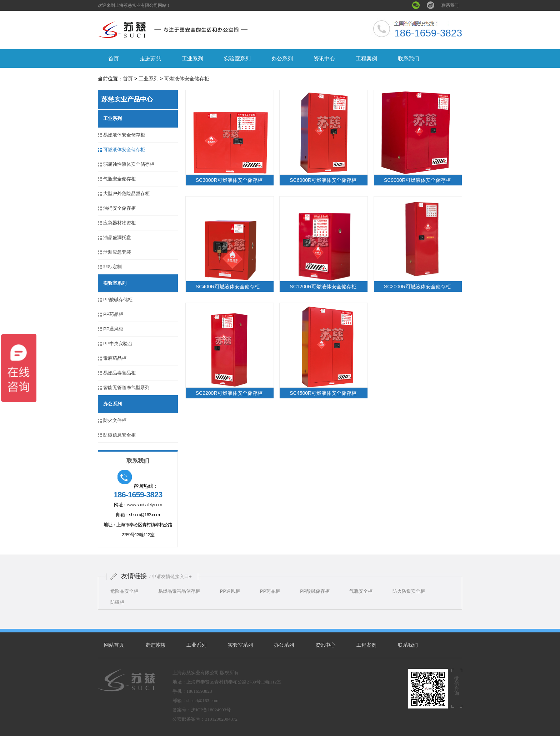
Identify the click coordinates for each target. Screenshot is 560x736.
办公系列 (282, 58)
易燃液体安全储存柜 (124, 135)
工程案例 (366, 58)
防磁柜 (117, 602)
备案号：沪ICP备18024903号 (202, 710)
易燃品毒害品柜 (119, 373)
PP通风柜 (113, 329)
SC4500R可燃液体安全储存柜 (323, 393)
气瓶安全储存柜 (119, 179)
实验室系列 (237, 58)
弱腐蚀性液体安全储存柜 (129, 164)
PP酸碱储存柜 (315, 591)
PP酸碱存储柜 (118, 300)
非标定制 (112, 267)
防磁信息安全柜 (119, 435)
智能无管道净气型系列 (126, 387)
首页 (114, 58)
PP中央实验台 (118, 344)
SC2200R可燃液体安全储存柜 (229, 393)
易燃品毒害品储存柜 (179, 591)
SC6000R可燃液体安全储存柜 (323, 180)
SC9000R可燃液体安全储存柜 (417, 180)
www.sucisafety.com (144, 505)
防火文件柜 (115, 420)
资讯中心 (324, 58)
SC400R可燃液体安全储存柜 (228, 287)
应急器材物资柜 (119, 223)
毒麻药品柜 (115, 358)
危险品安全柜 (124, 591)
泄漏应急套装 (117, 252)
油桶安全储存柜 (119, 208)
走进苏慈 (150, 58)
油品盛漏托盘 (117, 237)
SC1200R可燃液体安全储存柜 (323, 287)
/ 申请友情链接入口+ (171, 576)
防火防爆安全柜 (409, 591)
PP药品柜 (113, 314)
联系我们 (450, 5)
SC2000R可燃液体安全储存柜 (417, 287)
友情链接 (134, 576)
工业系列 (192, 58)
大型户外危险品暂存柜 (126, 193)
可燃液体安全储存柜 (187, 79)
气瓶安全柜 (361, 591)
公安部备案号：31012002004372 (205, 719)
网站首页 (114, 645)
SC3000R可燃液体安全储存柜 (229, 180)
